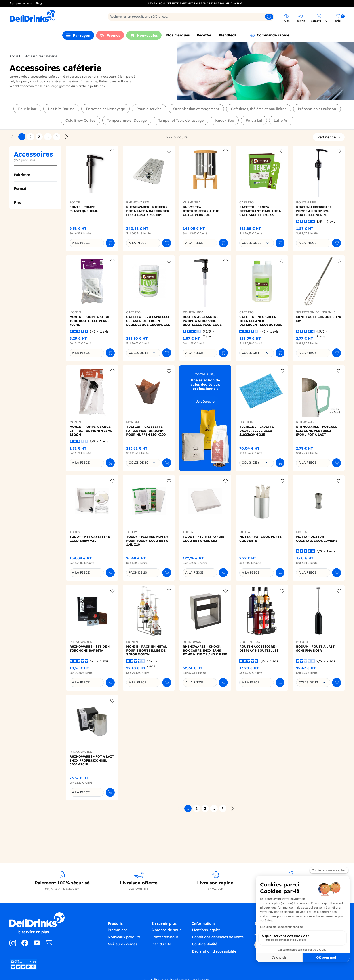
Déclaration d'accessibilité (214, 953)
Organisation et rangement (196, 109)
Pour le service (149, 109)
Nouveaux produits (124, 938)
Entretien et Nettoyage (105, 109)
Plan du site (161, 945)
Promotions (118, 931)
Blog (39, 3)
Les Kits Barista (61, 109)
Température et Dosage (127, 120)
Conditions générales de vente (218, 939)
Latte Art (281, 120)
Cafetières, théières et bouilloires (259, 109)
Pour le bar (27, 109)
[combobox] (256, 243)
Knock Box (225, 120)
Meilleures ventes (122, 945)
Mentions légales (206, 932)
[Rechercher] (191, 17)
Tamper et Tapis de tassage (181, 120)
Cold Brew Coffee (80, 120)
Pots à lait (254, 120)
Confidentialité (205, 946)
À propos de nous (21, 3)
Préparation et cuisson (317, 109)
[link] (51, 16)
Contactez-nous (165, 938)
